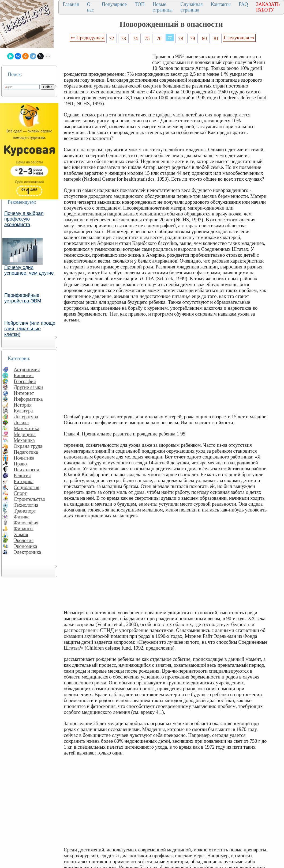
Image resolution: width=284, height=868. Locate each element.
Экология (24, 540)
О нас (90, 7)
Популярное (114, 4)
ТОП (140, 4)
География (25, 381)
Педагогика (26, 452)
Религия (22, 475)
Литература (26, 417)
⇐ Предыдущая (87, 38)
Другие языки (28, 387)
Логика (21, 422)
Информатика (28, 399)
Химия (21, 534)
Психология (26, 470)
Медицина (25, 434)
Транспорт (25, 511)
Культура (23, 411)
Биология (24, 375)
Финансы (24, 528)
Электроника (27, 552)
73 (123, 38)
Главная (71, 4)
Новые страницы (163, 7)
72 (112, 38)
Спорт (20, 493)
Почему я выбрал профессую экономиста (24, 219)
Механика (24, 440)
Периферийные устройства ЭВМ (23, 298)
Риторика (24, 481)
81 (216, 38)
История (23, 405)
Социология (27, 487)
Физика (22, 517)
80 (205, 38)
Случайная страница (192, 7)
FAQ (243, 4)
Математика (27, 428)
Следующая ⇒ (239, 38)
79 (193, 38)
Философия (26, 523)
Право (20, 464)
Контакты (221, 4)
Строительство (29, 499)
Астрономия (27, 369)
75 (147, 38)
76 (159, 38)
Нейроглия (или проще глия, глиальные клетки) (30, 329)
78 (181, 38)
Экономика (25, 546)
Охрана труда (28, 446)
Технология (26, 505)
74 (135, 38)
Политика (24, 458)
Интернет (24, 393)
